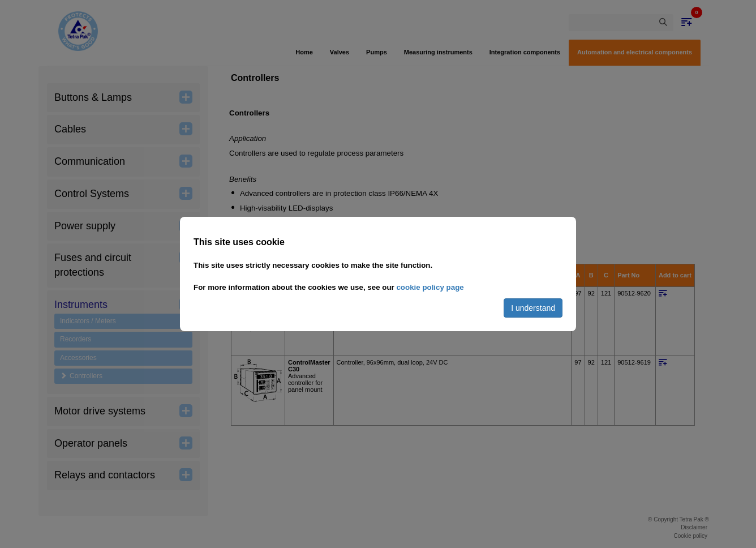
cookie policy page (430, 287)
